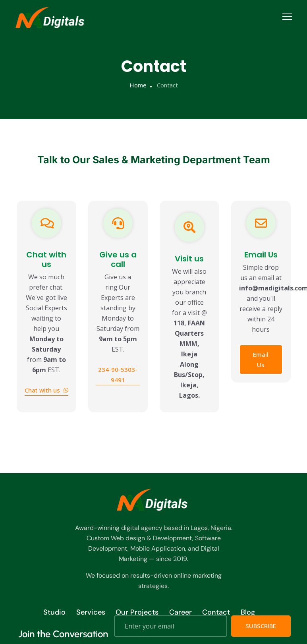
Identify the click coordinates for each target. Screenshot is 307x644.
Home (138, 85)
